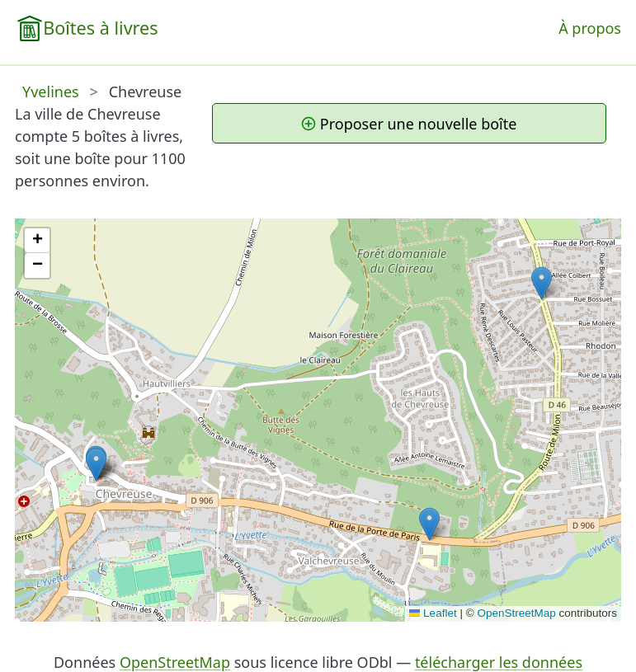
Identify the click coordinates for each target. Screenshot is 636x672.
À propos (590, 28)
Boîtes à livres (100, 28)
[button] (429, 524)
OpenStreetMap (516, 613)
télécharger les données (499, 662)
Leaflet (433, 613)
